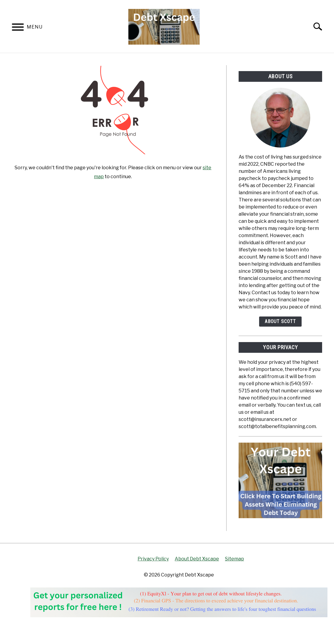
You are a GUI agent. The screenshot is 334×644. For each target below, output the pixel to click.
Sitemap (234, 559)
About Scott (280, 321)
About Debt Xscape (197, 559)
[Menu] (18, 28)
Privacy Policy (153, 559)
